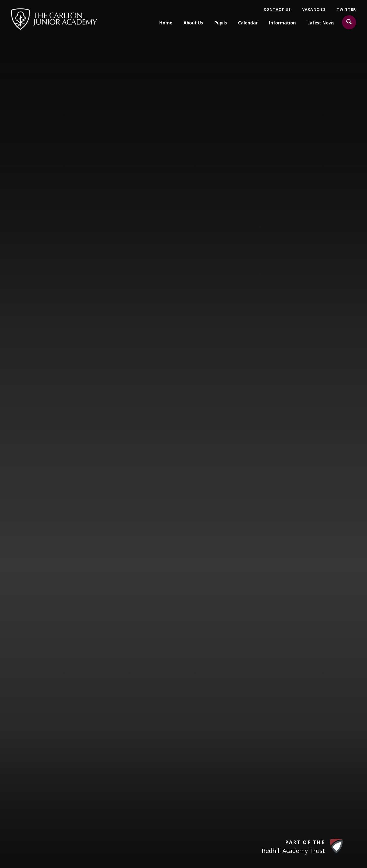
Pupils (220, 23)
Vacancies (314, 9)
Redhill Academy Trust (293, 851)
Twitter (346, 9)
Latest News (321, 23)
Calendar (248, 23)
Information (282, 23)
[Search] (349, 22)
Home (166, 23)
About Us (193, 23)
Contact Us (277, 9)
